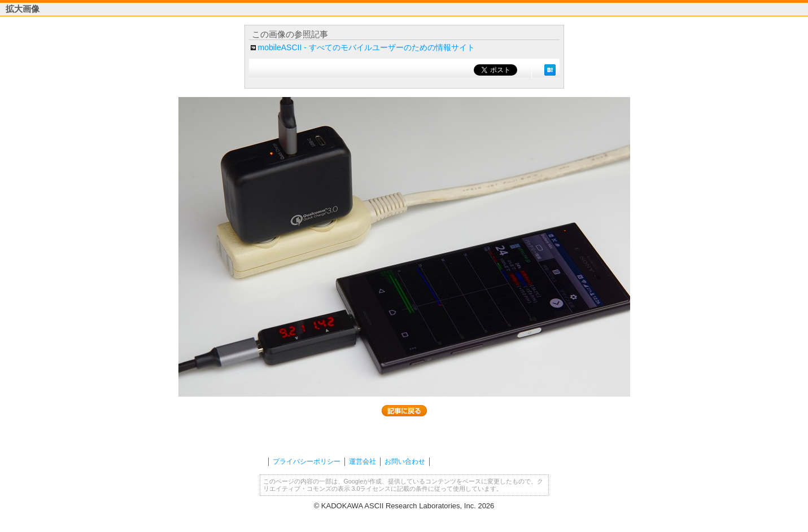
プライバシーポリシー (307, 461)
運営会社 (362, 461)
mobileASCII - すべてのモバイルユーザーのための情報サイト (366, 47)
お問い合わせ (405, 461)
